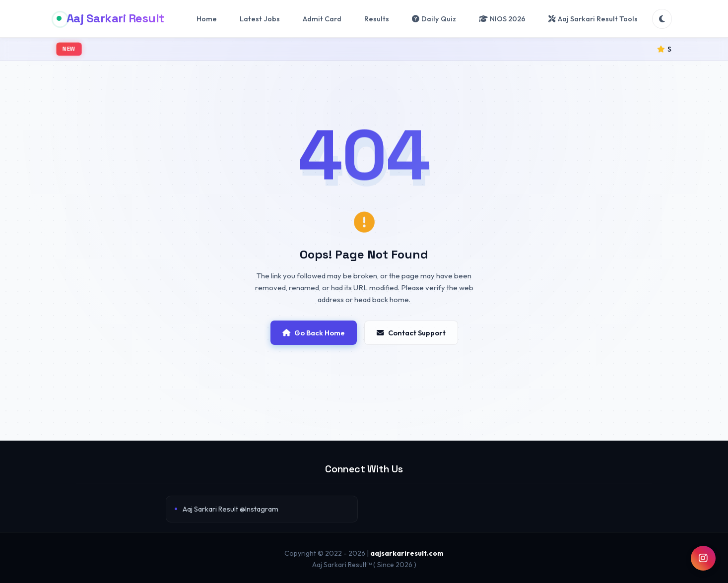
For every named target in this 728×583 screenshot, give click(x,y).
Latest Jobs (260, 19)
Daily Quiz (434, 19)
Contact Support (411, 333)
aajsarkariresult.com (407, 553)
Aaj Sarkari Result (110, 18)
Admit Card (322, 19)
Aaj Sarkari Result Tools (593, 19)
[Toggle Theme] (662, 19)
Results (377, 19)
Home (207, 19)
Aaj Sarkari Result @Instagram (231, 509)
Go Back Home (314, 333)
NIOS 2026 (502, 19)
